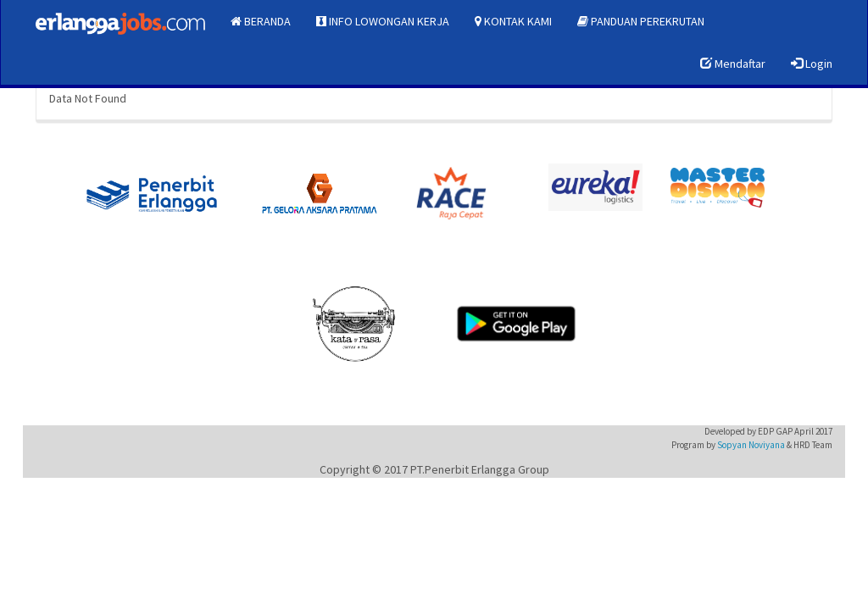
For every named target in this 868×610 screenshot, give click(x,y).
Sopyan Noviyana (751, 445)
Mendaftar (733, 64)
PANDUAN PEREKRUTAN (641, 21)
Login (812, 64)
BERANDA (261, 21)
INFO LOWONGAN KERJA (383, 21)
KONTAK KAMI (513, 21)
